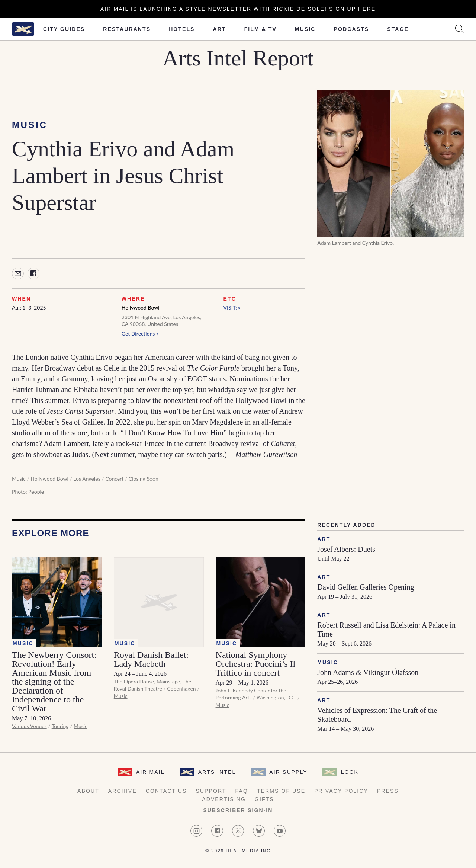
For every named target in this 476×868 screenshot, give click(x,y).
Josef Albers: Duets (346, 549)
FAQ (242, 791)
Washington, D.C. (276, 697)
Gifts (264, 799)
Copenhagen (181, 688)
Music (305, 29)
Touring (60, 726)
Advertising (224, 799)
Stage (398, 29)
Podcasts (352, 29)
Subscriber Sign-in (238, 810)
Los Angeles (87, 479)
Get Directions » (140, 334)
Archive (123, 791)
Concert (114, 479)
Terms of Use (281, 791)
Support (211, 791)
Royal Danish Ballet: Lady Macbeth (151, 659)
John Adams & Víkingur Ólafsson (368, 672)
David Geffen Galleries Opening (366, 587)
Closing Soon (144, 479)
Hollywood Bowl (141, 308)
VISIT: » (232, 308)
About (88, 791)
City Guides (64, 29)
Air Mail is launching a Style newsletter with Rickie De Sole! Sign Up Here (238, 9)
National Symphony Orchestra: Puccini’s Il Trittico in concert (256, 664)
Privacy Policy (341, 791)
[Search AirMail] (460, 29)
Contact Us (166, 791)
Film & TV (260, 29)
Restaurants (127, 29)
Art (220, 29)
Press (388, 791)
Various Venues (29, 726)
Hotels (182, 29)
